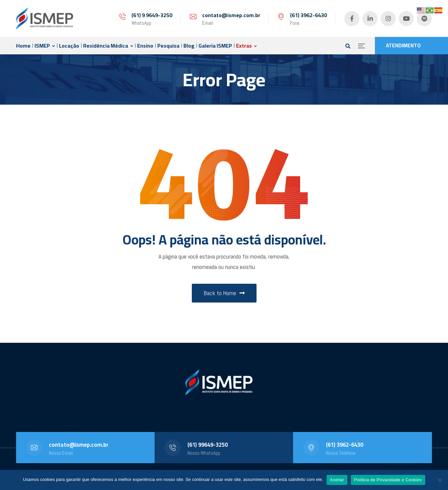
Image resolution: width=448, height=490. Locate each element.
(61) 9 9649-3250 (152, 15)
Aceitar (337, 480)
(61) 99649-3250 (208, 445)
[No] (440, 480)
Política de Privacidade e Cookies (388, 480)
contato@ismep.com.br (231, 15)
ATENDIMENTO (403, 45)
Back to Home (224, 293)
